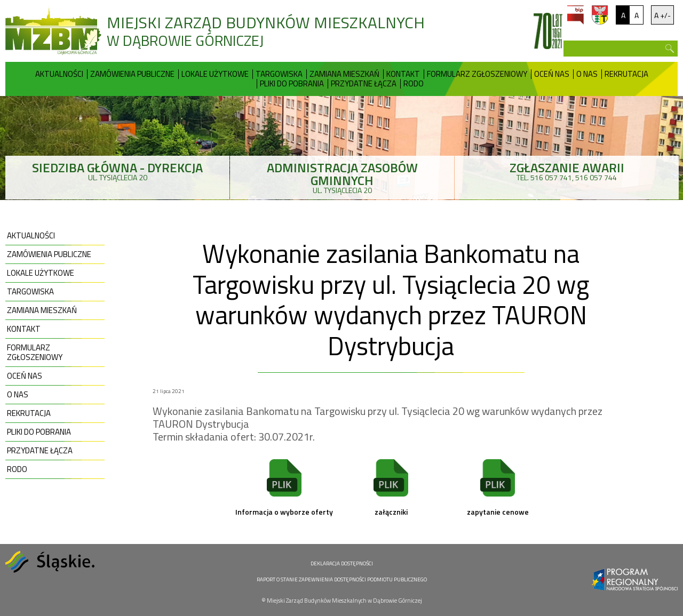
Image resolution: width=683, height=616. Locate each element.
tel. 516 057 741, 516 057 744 (567, 170)
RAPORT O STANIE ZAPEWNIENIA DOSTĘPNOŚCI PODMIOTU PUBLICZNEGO (342, 579)
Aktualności (59, 74)
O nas (587, 74)
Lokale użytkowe (215, 74)
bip (575, 15)
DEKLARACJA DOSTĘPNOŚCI (342, 563)
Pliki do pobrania (292, 84)
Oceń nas (552, 74)
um (600, 15)
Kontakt (403, 74)
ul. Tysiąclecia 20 (117, 170)
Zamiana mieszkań (344, 74)
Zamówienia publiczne (132, 74)
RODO (414, 84)
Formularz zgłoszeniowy (477, 74)
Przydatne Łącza (364, 84)
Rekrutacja (626, 74)
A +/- (662, 15)
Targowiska (279, 74)
